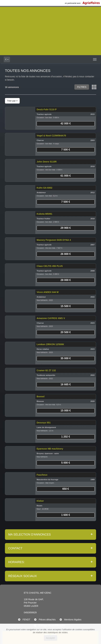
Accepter (50, 638)
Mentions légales (73, 620)
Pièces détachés (47, 620)
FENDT (26, 620)
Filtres (82, 87)
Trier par (12, 101)
